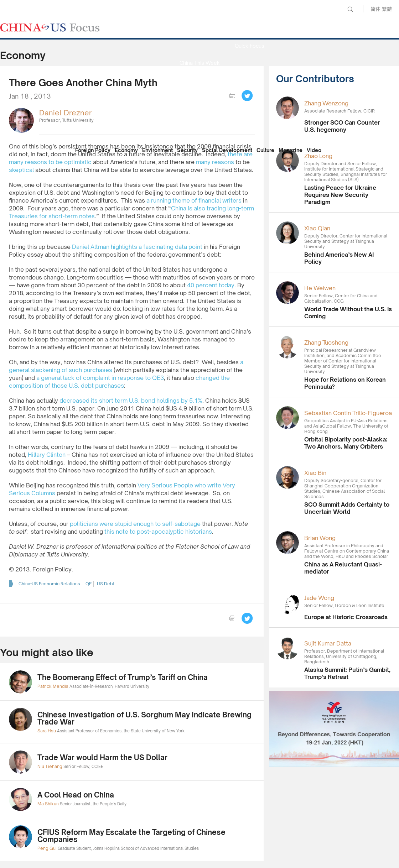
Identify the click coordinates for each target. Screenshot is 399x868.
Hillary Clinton (47, 455)
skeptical (21, 170)
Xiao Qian (317, 228)
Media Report (199, 80)
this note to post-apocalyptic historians (158, 532)
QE (89, 584)
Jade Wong (319, 598)
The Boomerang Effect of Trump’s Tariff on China (123, 677)
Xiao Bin (315, 473)
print (232, 96)
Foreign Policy (93, 150)
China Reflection (199, 114)
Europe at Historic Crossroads (346, 617)
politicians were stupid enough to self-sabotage (135, 524)
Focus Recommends (199, 97)
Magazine (291, 150)
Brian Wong (320, 538)
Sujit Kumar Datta (328, 643)
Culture (265, 150)
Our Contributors (199, 131)
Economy (126, 150)
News (249, 29)
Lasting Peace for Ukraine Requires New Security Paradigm (340, 195)
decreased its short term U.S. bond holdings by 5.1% (131, 401)
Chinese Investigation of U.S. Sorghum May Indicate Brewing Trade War (144, 718)
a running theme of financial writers (194, 200)
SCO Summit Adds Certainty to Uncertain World (347, 508)
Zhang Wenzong (326, 103)
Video (314, 150)
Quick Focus (250, 46)
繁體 (387, 9)
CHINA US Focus (50, 27)
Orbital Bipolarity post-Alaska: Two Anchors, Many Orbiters (346, 443)
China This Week (200, 63)
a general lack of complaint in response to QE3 (100, 378)
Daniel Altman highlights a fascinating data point (137, 247)
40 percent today (211, 285)
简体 (375, 9)
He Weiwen (320, 288)
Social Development (227, 150)
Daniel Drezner (65, 113)
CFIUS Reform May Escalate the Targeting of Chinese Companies (131, 836)
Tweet (247, 96)
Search (350, 9)
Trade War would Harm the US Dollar (102, 757)
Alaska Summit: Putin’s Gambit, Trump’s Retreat (347, 673)
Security (187, 150)
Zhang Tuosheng (326, 343)
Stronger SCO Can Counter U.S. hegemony (342, 126)
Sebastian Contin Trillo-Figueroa (348, 413)
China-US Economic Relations (49, 584)
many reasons (215, 162)
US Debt (106, 584)
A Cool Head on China (76, 795)
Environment (157, 150)
